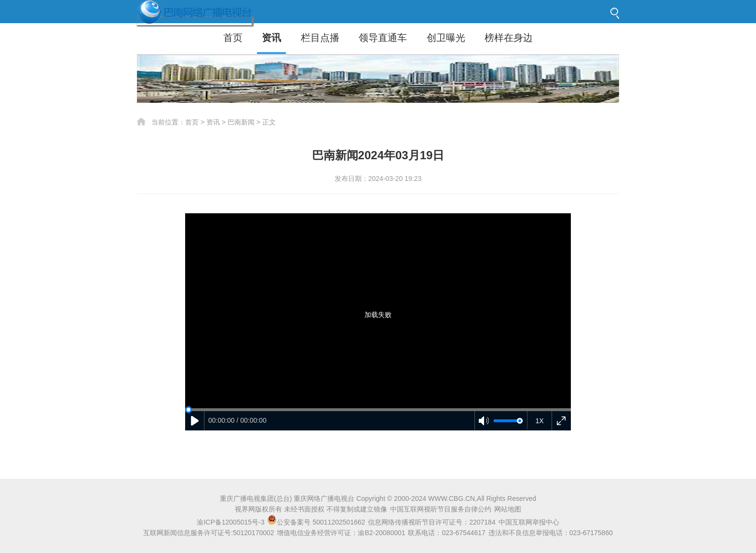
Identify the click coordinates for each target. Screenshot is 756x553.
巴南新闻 (241, 122)
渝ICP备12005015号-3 (230, 522)
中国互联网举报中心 (529, 522)
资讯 (271, 38)
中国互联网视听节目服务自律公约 (441, 509)
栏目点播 (320, 38)
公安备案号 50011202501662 (317, 522)
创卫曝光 (446, 38)
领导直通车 (383, 38)
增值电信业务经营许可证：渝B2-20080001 (341, 533)
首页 (233, 38)
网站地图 (508, 509)
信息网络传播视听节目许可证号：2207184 (432, 522)
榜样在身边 (509, 38)
